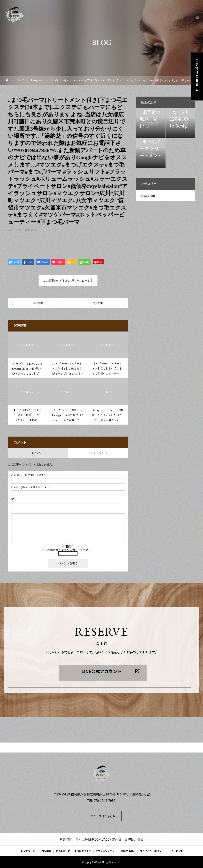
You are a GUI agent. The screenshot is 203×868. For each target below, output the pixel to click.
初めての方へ (128, 851)
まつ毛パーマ (63, 851)
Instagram (31, 230)
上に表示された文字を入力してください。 (68, 550)
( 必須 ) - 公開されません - (30, 487)
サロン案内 (45, 851)
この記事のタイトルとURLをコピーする (68, 280)
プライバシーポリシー (152, 851)
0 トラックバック (98, 453)
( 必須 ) (28, 475)
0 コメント (38, 453)
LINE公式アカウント (101, 671)
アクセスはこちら (102, 816)
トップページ (28, 851)
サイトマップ (175, 851)
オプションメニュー (106, 851)
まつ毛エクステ (83, 851)
